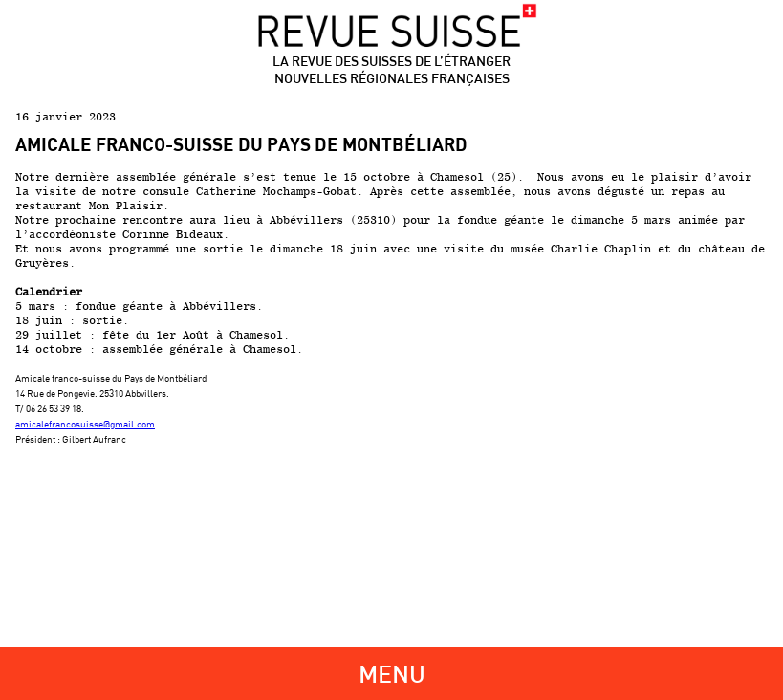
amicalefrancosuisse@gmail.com (85, 424)
